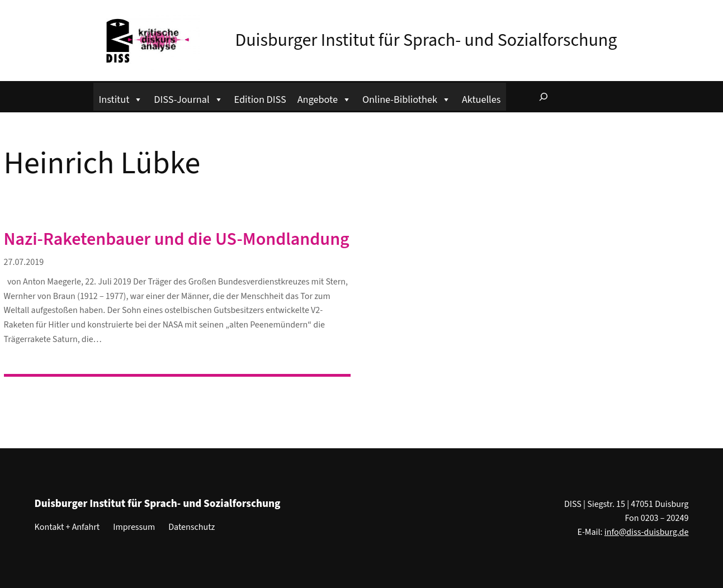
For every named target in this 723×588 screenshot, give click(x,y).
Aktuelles (481, 99)
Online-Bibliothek (407, 98)
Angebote (324, 98)
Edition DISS (260, 99)
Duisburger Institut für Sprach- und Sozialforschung (426, 40)
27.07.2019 (24, 262)
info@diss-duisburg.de (647, 532)
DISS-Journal (188, 98)
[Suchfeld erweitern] (544, 97)
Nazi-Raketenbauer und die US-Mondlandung (177, 239)
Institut (121, 98)
